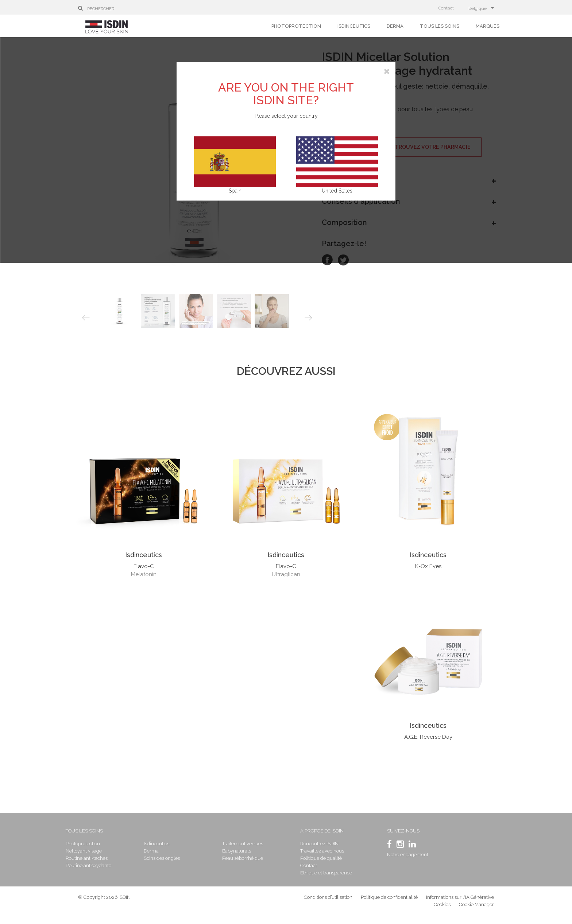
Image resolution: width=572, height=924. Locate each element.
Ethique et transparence (326, 873)
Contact (446, 8)
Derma (395, 26)
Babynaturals (240, 851)
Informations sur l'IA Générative (460, 902)
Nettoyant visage (96, 851)
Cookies (442, 909)
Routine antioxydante (101, 865)
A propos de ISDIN (322, 831)
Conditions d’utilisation (328, 902)
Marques (488, 26)
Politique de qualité (321, 858)
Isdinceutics (354, 26)
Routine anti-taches (99, 858)
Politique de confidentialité (390, 902)
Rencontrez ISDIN (319, 844)
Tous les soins (440, 26)
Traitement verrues (246, 844)
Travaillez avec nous (322, 851)
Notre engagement (403, 855)
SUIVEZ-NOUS (398, 831)
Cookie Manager (476, 909)
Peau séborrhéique (246, 858)
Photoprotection (296, 26)
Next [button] (308, 318)
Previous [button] (86, 318)
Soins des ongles (170, 858)
